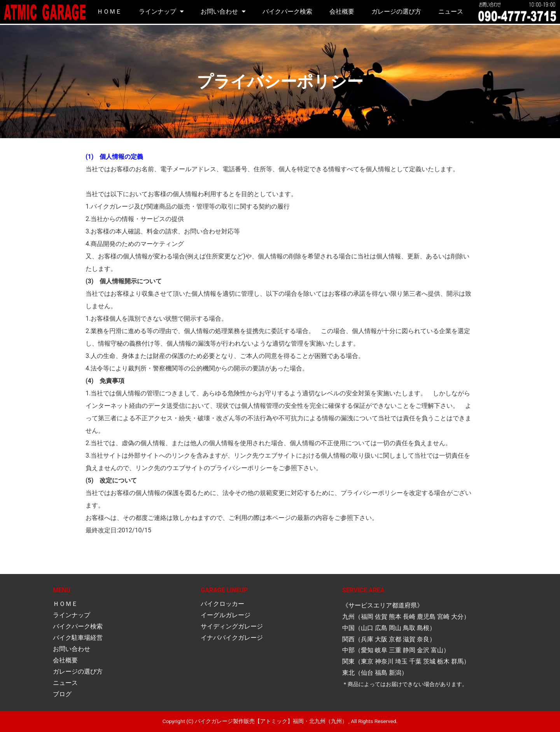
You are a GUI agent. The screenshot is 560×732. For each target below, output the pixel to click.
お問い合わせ (219, 11)
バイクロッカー (222, 604)
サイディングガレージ (232, 626)
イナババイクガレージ (232, 638)
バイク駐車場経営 (78, 638)
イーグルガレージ (226, 615)
